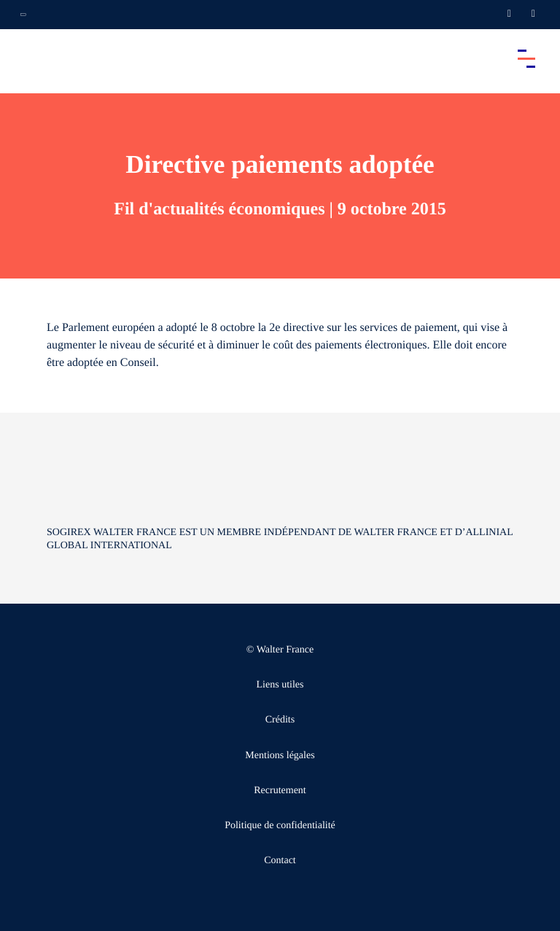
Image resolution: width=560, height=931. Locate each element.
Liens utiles (280, 685)
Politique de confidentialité (280, 826)
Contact (280, 861)
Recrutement (280, 791)
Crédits (280, 720)
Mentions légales (280, 756)
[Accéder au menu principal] (526, 58)
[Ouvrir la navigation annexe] (23, 15)
